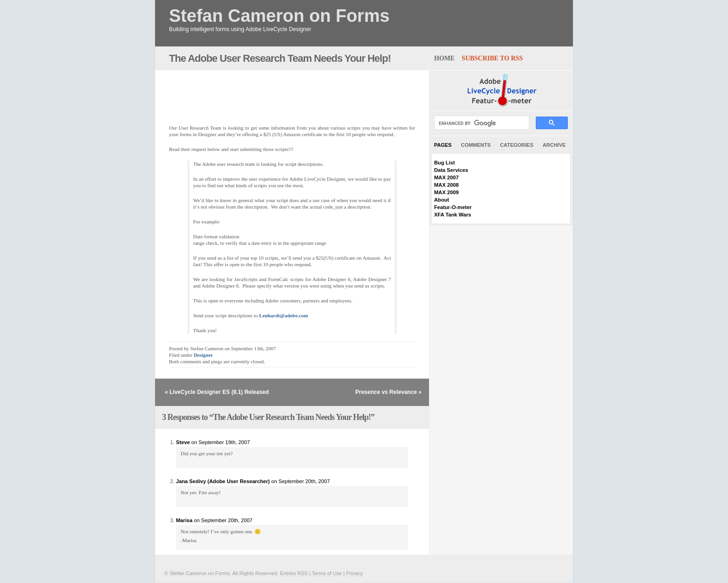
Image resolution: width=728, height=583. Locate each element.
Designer (203, 355)
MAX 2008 (446, 185)
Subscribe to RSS (492, 58)
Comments (476, 145)
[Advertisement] (278, 92)
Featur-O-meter (453, 207)
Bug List (445, 163)
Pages (443, 145)
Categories (517, 145)
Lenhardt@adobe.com (283, 315)
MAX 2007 (446, 177)
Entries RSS (294, 573)
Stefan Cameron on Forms (279, 16)
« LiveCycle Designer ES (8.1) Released (217, 392)
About (442, 200)
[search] (481, 123)
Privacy (354, 573)
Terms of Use (327, 573)
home (444, 58)
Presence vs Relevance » (388, 392)
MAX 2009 (446, 192)
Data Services (451, 170)
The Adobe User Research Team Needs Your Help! (280, 58)
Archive (554, 145)
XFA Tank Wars (453, 215)
